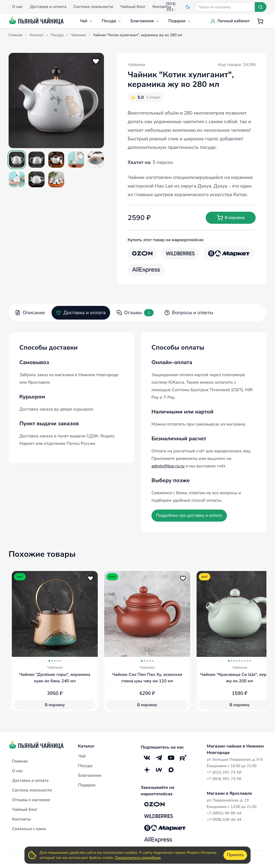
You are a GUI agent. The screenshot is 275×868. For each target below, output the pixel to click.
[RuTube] (183, 758)
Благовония (145, 21)
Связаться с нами (29, 829)
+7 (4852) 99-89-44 (224, 813)
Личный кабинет (230, 21)
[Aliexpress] (146, 270)
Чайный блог (25, 810)
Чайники (136, 65)
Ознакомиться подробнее (138, 858)
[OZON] (142, 253)
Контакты (21, 819)
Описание (30, 313)
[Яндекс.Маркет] (229, 253)
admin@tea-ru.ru (168, 466)
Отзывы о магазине (31, 800)
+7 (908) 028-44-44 (224, 820)
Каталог (86, 746)
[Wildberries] (180, 253)
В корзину (231, 218)
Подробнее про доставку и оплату (189, 515)
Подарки (180, 21)
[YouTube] (171, 758)
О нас (17, 771)
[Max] (171, 770)
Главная (20, 761)
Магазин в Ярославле (229, 793)
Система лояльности (32, 790)
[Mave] (159, 770)
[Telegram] (159, 758)
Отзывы (135, 313)
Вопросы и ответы (189, 313)
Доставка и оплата (81, 313)
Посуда (112, 21)
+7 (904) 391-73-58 (224, 779)
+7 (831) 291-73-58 (224, 772)
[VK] (147, 758)
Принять (235, 855)
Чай (86, 21)
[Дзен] (147, 770)
